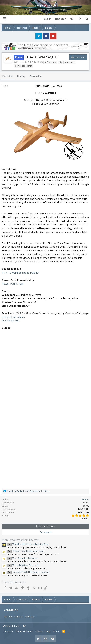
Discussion (36, 76)
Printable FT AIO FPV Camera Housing (28, 572)
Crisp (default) (11, 626)
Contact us (8, 631)
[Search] (87, 19)
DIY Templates (11, 320)
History (21, 76)
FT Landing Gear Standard (23, 565)
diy (60, 62)
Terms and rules (24, 631)
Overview (8, 76)
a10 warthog (50, 62)
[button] (4, 19)
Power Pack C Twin (13, 284)
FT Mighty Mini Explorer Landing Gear (28, 544)
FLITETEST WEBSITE (13, 617)
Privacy (39, 631)
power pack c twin (23, 66)
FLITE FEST (30, 617)
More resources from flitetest (20, 540)
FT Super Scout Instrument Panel (26, 551)
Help (48, 631)
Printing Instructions (13, 317)
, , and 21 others (28, 491)
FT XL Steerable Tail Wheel (23, 558)
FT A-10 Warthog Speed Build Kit (21, 273)
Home (56, 631)
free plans (69, 62)
